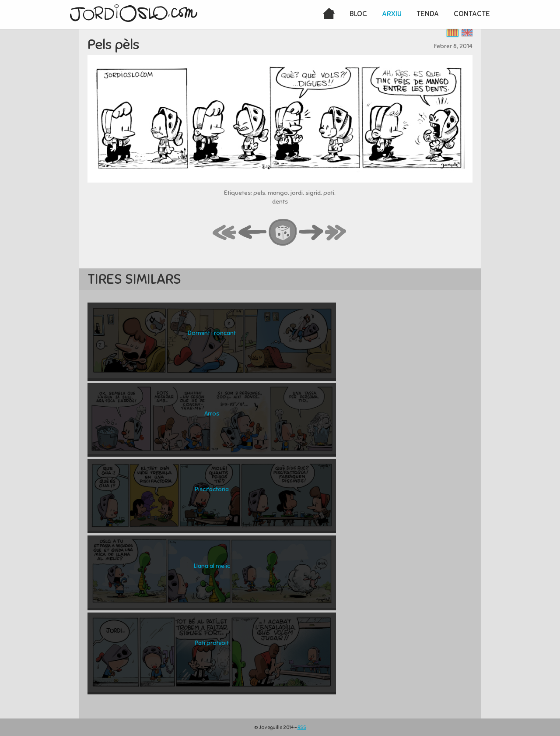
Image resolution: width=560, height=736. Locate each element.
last (336, 233)
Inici (329, 14)
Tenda (428, 14)
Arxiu (392, 14)
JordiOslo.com (134, 13)
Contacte (472, 14)
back (253, 233)
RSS (302, 727)
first (225, 233)
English (467, 33)
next (311, 233)
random (283, 233)
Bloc (358, 14)
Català (453, 33)
